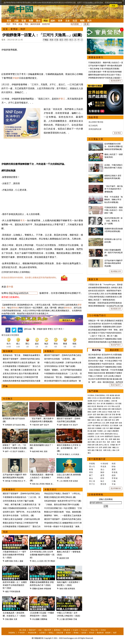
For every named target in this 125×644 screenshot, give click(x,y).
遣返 (118, 439)
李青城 (115, 478)
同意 (114, 6)
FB (120, 417)
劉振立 (68, 454)
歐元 (100, 423)
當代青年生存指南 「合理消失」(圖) (60, 359)
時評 (8, 24)
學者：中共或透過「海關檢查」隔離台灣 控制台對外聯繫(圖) (114, 200)
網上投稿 (23, 630)
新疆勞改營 (109, 436)
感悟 (93, 450)
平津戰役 (27, 481)
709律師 (100, 431)
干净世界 (21, 633)
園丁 (91, 475)
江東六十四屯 (99, 434)
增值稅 (48, 484)
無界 (115, 633)
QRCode (28, 329)
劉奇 (93, 447)
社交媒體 (115, 417)
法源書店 (42, 633)
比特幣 (95, 423)
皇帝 (101, 447)
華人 (99, 439)
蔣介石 (107, 445)
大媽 (120, 425)
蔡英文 (107, 425)
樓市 (117, 423)
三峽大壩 (114, 401)
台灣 (102, 425)
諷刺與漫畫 (35, 24)
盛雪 (102, 475)
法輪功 (109, 431)
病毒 (89, 398)
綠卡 (101, 442)
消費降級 (44, 619)
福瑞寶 (84, 633)
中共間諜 (14, 481)
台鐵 (113, 398)
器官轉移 (69, 619)
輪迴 (34, 451)
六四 (116, 404)
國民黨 (109, 398)
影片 (89, 21)
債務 (106, 420)
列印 (66, 40)
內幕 (115, 412)
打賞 (56, 40)
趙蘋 (114, 475)
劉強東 (116, 425)
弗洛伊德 (100, 406)
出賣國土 (107, 401)
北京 (111, 425)
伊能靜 (16, 78)
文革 (118, 450)
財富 (89, 425)
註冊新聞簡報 (96, 495)
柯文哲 (94, 406)
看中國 (10, 287)
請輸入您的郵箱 (106, 499)
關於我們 (48, 630)
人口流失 (40, 561)
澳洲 (119, 442)
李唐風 (115, 472)
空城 (75, 619)
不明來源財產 (15, 591)
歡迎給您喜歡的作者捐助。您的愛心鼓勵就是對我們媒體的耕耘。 (30, 278)
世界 (60, 21)
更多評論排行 (116, 385)
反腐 (106, 415)
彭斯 (109, 409)
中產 (93, 425)
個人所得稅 (40, 484)
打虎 (110, 415)
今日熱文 (8, 399)
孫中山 (101, 445)
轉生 (42, 451)
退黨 (120, 404)
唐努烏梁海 (109, 434)
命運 (27, 425)
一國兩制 (91, 417)
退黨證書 (60, 633)
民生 (105, 442)
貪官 (95, 415)
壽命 (114, 450)
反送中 (90, 415)
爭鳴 (14, 24)
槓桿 (110, 420)
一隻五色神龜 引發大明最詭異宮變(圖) (104, 69)
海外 (109, 442)
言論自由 (117, 436)
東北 (34, 561)
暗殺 (11, 561)
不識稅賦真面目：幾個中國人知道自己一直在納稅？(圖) (42, 478)
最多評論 (96, 350)
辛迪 (114, 484)
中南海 (110, 412)
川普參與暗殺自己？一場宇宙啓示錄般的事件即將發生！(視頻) (14, 555)
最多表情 (114, 350)
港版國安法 (110, 404)
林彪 (89, 447)
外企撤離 (36, 619)
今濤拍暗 (104, 464)
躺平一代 (9, 451)
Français (84, 630)
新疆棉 (90, 404)
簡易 (114, 464)
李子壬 (92, 484)
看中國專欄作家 (97, 459)
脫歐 (98, 420)
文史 (68, 21)
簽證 (89, 442)
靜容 (102, 478)
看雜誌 (51, 633)
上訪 (105, 431)
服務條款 (57, 630)
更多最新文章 (116, 309)
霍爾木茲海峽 (38, 589)
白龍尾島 (91, 436)
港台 (38, 21)
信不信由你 (17, 425)
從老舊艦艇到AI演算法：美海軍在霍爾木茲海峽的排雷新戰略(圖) (114, 146)
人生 (61, 481)
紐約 (53, 21)
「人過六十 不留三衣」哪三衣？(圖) (103, 336)
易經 (110, 447)
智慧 (89, 450)
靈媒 (21, 561)
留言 (61, 40)
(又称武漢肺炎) (100, 395)
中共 (71, 425)
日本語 (103, 630)
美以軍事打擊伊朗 (96, 122)
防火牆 (90, 431)
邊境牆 (105, 409)
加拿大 (94, 420)
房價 (89, 428)
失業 (67, 558)
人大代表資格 (76, 454)
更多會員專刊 (116, 81)
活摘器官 (91, 434)
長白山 (116, 434)
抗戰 (97, 445)
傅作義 (8, 481)
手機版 (46, 40)
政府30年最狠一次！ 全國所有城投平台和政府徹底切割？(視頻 (15, 585)
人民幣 (90, 423)
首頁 (9, 21)
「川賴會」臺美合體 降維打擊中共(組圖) (62, 505)
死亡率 (47, 561)
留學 (111, 439)
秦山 (91, 478)
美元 (114, 420)
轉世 (38, 451)
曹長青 (103, 484)
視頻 (5, 532)
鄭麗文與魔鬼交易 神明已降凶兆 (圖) (60, 497)
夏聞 (114, 469)
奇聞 (82, 21)
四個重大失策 (23, 451)
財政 (120, 423)
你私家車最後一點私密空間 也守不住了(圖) (63, 501)
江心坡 (97, 436)
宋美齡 (113, 445)
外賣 (71, 481)
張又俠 (62, 454)
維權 (95, 431)
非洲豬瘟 (98, 428)
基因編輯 (117, 428)
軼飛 (91, 469)
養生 (89, 453)
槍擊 (7, 561)
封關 (65, 589)
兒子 (56, 329)
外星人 (16, 561)
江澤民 (99, 412)
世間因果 (9, 425)
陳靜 (102, 472)
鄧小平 (118, 445)
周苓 (91, 472)
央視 (95, 439)
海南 (61, 589)
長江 (95, 404)
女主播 (90, 439)
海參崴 (98, 425)
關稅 (100, 409)
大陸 (16, 21)
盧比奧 (117, 395)
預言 (101, 450)
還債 (46, 451)
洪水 (98, 404)
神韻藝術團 (32, 633)
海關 (114, 439)
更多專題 (117, 133)
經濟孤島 (71, 589)
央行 (102, 420)
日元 (104, 423)
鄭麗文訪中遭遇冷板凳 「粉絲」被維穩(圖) (63, 512)
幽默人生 (116, 447)
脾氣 (23, 425)
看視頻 (92, 633)
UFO (105, 406)
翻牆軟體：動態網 (104, 633)
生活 (75, 21)
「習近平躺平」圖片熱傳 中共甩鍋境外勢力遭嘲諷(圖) (114, 189)
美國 (31, 21)
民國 (89, 445)
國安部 (66, 425)
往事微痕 (98, 417)
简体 (52, 40)
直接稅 (53, 484)
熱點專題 (93, 117)
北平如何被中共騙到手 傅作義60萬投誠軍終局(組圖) (114, 263)
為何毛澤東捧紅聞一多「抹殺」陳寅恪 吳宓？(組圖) (114, 221)
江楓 (114, 481)
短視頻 (75, 481)
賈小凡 (92, 466)
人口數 (62, 619)
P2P (107, 428)
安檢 (7, 619)
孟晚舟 (95, 409)
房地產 (112, 423)
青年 (38, 425)
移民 (103, 439)
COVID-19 (95, 398)
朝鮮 (89, 420)
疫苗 (89, 406)
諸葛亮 (105, 447)
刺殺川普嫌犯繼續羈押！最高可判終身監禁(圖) (114, 253)
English (76, 630)
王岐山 (90, 409)
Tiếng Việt (94, 630)
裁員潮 (62, 558)
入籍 (97, 442)
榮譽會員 (15, 308)
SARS (102, 436)
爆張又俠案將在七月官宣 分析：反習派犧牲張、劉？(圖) (69, 448)
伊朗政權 (47, 589)
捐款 (40, 630)
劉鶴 (89, 412)
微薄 (45, 329)
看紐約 (68, 633)
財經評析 (46, 24)
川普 (107, 395)
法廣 (110, 417)
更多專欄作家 (116, 488)
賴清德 (112, 395)
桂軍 (93, 445)
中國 (34, 425)
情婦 (98, 415)
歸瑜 (114, 466)
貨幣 (117, 420)
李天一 (24, 221)
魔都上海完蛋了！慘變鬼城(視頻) (102, 300)
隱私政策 (67, 630)
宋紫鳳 (92, 464)
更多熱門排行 (116, 345)
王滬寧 (94, 412)
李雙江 (62, 99)
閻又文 (21, 481)
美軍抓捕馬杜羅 (95, 129)
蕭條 (11, 619)
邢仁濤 (92, 481)
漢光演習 (103, 398)
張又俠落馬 (93, 126)
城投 (7, 591)
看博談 (14, 29)
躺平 (42, 425)
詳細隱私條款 (25, 6)
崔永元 (105, 412)
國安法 (118, 398)
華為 (113, 406)
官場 (24, 21)
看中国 (22, 11)
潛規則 (53, 561)
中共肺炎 (91, 395)
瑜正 (102, 481)
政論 (20, 24)
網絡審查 (116, 431)
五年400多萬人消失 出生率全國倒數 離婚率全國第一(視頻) (42, 555)
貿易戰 (90, 401)
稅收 (34, 484)
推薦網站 (12, 633)
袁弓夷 (103, 404)
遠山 (102, 469)
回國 (93, 442)
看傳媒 (76, 633)
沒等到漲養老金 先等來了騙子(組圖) (60, 366)
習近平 (47, 425)
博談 (46, 21)
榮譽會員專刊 (96, 57)
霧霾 (111, 428)
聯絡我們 (32, 630)
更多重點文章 (116, 271)
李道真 (103, 466)
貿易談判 (119, 409)
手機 (97, 450)
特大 (71, 40)
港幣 (108, 423)
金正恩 (118, 406)
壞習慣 (66, 481)
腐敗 (102, 415)
